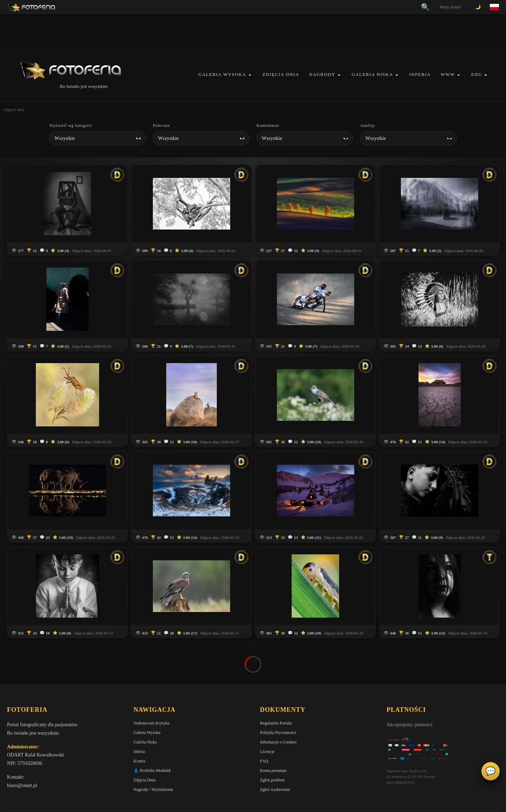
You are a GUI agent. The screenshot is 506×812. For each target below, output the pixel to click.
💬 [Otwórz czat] (491, 771)
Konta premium (273, 771)
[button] (250, 75)
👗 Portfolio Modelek (152, 771)
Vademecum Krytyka (151, 723)
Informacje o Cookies (278, 742)
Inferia (420, 74)
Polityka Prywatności (278, 733)
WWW (448, 74)
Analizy (368, 125)
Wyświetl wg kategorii (70, 125)
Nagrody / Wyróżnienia (153, 790)
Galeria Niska (372, 74)
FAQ (264, 761)
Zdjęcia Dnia (281, 74)
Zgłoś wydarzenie (275, 790)
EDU (477, 74)
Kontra (139, 761)
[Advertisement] (253, 32)
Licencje (267, 752)
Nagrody (322, 74)
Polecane (161, 125)
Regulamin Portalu (276, 723)
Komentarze (268, 125)
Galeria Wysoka (222, 74)
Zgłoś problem (272, 780)
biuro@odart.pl (22, 785)
